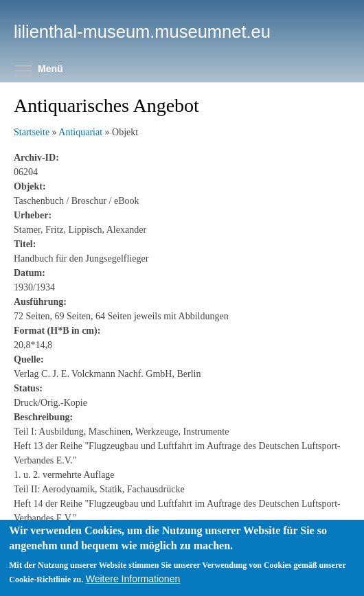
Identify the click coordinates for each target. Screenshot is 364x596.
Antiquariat (80, 132)
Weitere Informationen (133, 588)
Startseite (32, 132)
